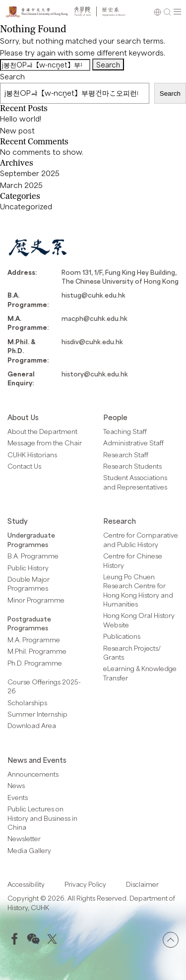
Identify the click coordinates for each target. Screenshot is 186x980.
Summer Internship (37, 714)
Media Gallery (29, 851)
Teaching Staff (125, 431)
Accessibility (26, 884)
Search (12, 76)
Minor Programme (36, 600)
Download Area (32, 726)
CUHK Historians (32, 455)
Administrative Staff (133, 443)
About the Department (42, 431)
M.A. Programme (34, 640)
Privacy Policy (85, 884)
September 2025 (30, 173)
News (16, 786)
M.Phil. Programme (37, 651)
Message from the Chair (45, 443)
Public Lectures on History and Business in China (42, 818)
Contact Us (24, 466)
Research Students (132, 466)
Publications (122, 636)
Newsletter (24, 839)
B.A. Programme (33, 556)
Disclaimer (142, 884)
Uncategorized (26, 206)
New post (17, 130)
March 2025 (21, 185)
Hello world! (21, 119)
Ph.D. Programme (35, 663)
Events (18, 797)
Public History (28, 568)
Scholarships (27, 703)
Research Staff (126, 455)
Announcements (33, 774)
